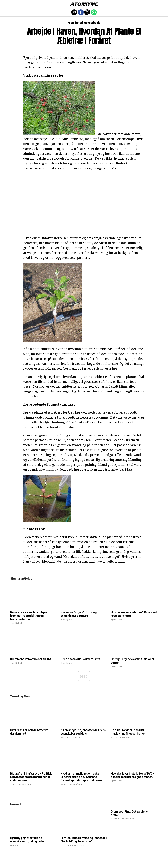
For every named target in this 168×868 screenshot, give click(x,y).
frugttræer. (74, 62)
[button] (12, 4)
